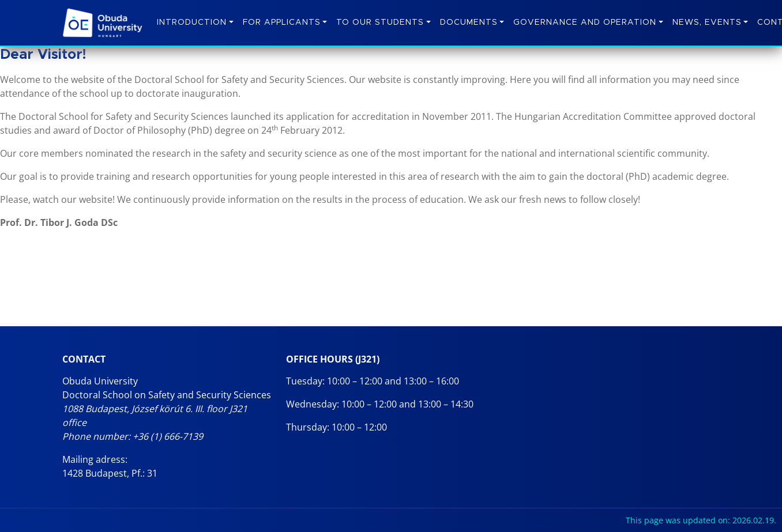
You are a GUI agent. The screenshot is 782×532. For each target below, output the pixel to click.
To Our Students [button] (380, 22)
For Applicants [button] (282, 22)
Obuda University (100, 381)
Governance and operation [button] (585, 22)
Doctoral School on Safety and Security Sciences (167, 395)
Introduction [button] (192, 22)
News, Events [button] (707, 22)
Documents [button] (469, 22)
